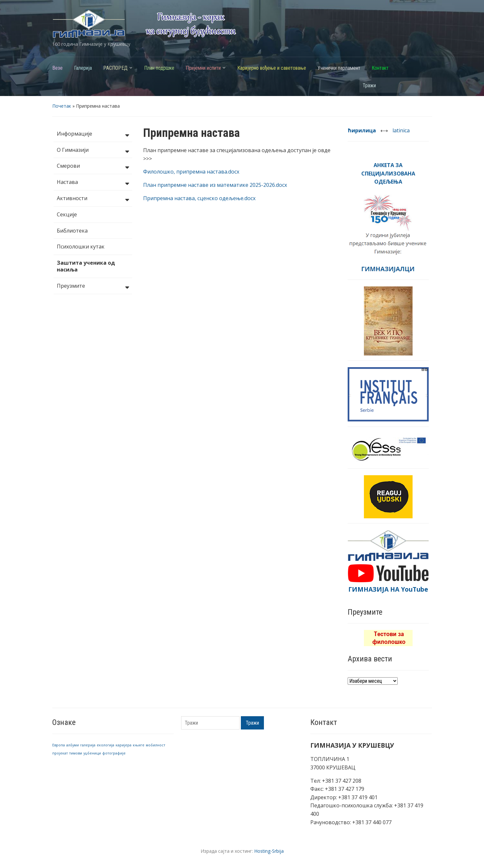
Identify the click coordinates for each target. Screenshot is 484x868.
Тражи (424, 85)
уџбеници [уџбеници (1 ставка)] (92, 753)
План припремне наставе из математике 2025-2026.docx (215, 185)
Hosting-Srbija (269, 851)
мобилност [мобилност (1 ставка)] (155, 745)
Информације (93, 134)
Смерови (93, 166)
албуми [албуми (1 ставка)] (73, 745)
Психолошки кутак (81, 247)
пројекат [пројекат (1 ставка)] (60, 753)
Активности (93, 199)
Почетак (62, 106)
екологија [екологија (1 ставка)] (105, 745)
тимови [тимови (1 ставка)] (76, 753)
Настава (93, 183)
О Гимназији (93, 151)
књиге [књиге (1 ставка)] (139, 745)
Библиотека (72, 231)
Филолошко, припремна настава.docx (191, 172)
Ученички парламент (339, 68)
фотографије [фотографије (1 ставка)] (114, 753)
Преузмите (93, 286)
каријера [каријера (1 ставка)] (124, 745)
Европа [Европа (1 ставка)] (59, 745)
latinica (401, 130)
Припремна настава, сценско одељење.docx (199, 198)
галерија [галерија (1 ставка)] (88, 745)
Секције (67, 214)
